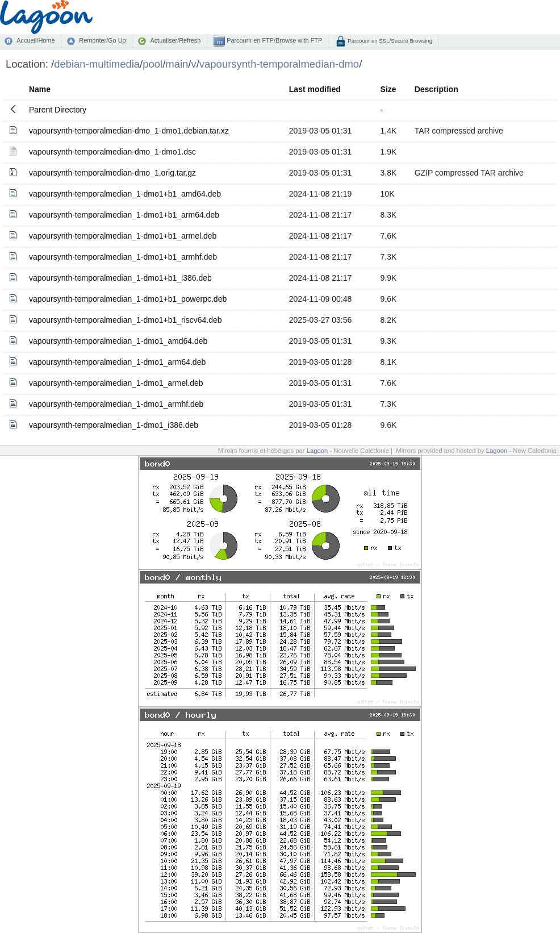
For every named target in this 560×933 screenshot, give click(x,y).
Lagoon (317, 451)
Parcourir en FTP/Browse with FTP (273, 40)
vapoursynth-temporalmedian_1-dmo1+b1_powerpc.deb (128, 299)
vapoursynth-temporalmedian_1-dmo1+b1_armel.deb (123, 236)
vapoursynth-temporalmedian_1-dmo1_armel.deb (116, 383)
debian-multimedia (97, 64)
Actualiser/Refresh (175, 40)
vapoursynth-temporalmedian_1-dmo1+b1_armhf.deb (123, 257)
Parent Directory (58, 110)
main (177, 64)
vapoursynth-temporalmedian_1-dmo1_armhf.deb (116, 404)
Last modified (315, 89)
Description (436, 89)
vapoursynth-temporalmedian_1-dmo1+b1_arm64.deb (124, 215)
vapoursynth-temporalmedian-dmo (279, 64)
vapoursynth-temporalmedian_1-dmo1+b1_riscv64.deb (126, 320)
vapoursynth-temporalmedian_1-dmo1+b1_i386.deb (120, 278)
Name (40, 89)
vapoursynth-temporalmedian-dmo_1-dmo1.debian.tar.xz (129, 131)
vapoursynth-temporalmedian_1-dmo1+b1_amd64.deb (125, 194)
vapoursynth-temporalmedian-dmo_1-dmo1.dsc (112, 152)
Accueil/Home (35, 40)
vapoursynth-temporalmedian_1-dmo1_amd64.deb (118, 341)
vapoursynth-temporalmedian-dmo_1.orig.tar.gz (112, 173)
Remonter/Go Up (102, 40)
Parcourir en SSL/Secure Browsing (389, 41)
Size (388, 89)
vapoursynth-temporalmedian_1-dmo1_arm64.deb (117, 362)
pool (152, 64)
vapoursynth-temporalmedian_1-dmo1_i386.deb (114, 425)
